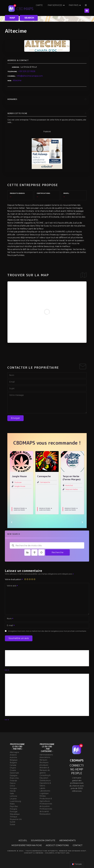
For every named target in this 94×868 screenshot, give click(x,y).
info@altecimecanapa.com (30, 76)
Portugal (14, 812)
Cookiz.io (18, 482)
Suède (13, 822)
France (13, 783)
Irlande (13, 791)
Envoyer (15, 418)
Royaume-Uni (16, 819)
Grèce (12, 786)
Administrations (46, 755)
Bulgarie (13, 763)
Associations (45, 757)
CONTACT (78, 845)
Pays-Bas (14, 806)
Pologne (13, 809)
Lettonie (13, 796)
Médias (43, 796)
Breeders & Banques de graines (45, 770)
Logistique (44, 793)
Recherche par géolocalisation (41, 552)
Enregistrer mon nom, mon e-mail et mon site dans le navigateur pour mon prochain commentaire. (47, 631)
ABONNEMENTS (67, 840)
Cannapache (70, 482)
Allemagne (14, 752)
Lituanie (13, 799)
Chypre (13, 768)
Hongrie (13, 788)
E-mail (10, 626)
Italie (12, 794)
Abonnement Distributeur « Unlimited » (27, 683)
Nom (9, 619)
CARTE (48, 8)
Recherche (58, 552)
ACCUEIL (23, 840)
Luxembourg (15, 801)
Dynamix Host (79, 851)
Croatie (13, 770)
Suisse (12, 824)
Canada (13, 765)
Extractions (19, 506)
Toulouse (43, 482)
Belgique (14, 760)
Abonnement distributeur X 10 (22, 696)
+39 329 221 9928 (27, 71)
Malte (12, 804)
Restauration (45, 814)
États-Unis (14, 778)
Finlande (13, 781)
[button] (12, 522)
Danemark (14, 773)
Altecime (17, 80)
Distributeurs (45, 781)
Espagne (14, 775)
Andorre (13, 755)
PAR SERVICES (64, 8)
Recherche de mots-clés (13, 545)
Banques (43, 760)
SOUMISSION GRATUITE (43, 840)
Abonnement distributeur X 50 (22, 689)
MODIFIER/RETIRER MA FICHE (27, 845)
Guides (10, 662)
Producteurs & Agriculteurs (20, 509)
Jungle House (45, 486)
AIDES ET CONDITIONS (57, 845)
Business (11, 659)
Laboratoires (45, 791)
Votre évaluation (14, 579)
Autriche (13, 757)
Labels (42, 788)
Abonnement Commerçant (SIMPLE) (26, 709)
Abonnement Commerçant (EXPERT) (26, 702)
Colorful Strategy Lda (57, 853)
